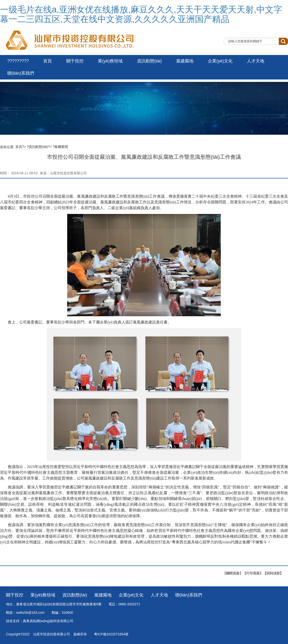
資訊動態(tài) (149, 61)
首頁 (48, 61)
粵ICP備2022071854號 (111, 634)
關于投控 (75, 61)
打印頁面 (253, 573)
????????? (18, 61)
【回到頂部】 (273, 573)
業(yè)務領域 (110, 61)
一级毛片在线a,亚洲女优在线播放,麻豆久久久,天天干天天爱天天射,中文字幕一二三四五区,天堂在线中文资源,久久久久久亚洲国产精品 (141, 14)
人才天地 (256, 61)
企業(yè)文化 (220, 61)
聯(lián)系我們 (21, 73)
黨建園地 (185, 61)
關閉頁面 (233, 573)
